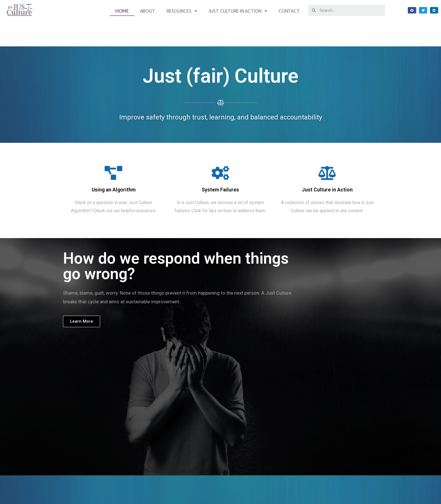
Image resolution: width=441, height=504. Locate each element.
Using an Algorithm (114, 163)
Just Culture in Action (238, 11)
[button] (82, 294)
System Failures (220, 163)
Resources (182, 11)
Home (122, 11)
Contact (289, 11)
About (148, 11)
